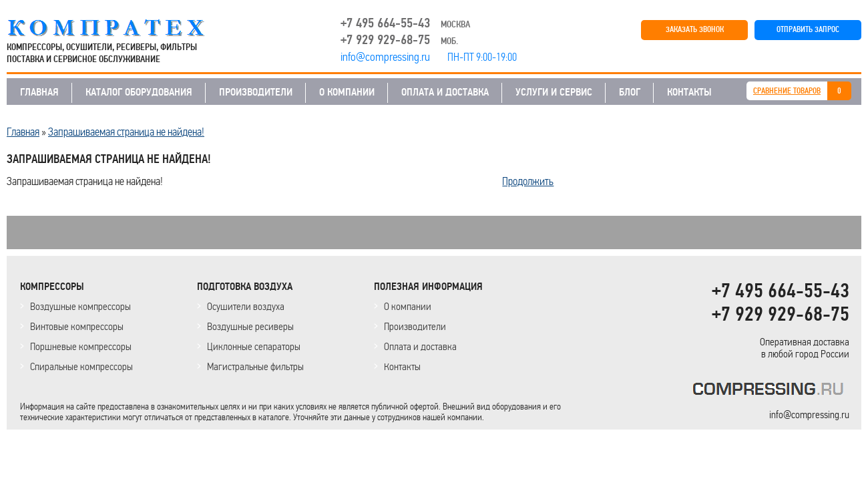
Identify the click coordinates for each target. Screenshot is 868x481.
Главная (23, 132)
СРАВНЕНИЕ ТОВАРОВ (787, 91)
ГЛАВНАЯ (39, 92)
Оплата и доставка (420, 346)
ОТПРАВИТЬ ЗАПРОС (808, 30)
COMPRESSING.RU (119, 28)
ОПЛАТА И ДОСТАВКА (445, 92)
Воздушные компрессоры (80, 306)
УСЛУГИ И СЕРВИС (554, 92)
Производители (415, 326)
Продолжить (528, 181)
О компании (408, 306)
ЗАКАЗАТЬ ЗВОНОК (695, 30)
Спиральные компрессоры (81, 366)
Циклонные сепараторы (254, 346)
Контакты (402, 366)
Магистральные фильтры (255, 366)
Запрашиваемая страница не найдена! (126, 132)
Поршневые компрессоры (81, 346)
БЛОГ (630, 92)
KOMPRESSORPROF (771, 391)
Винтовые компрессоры (77, 326)
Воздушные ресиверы (250, 326)
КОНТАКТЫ (689, 92)
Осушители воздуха (246, 306)
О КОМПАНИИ (347, 92)
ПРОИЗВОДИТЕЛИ (256, 92)
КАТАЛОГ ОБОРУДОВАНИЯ (139, 92)
